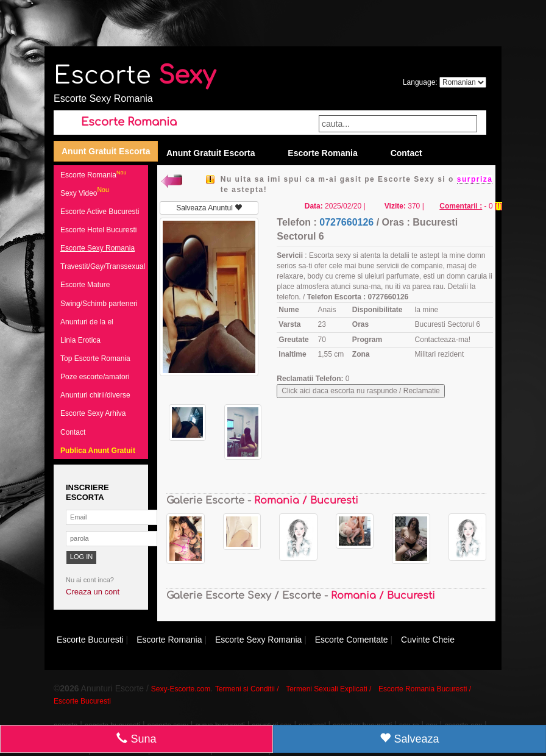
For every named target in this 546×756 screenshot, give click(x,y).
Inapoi (171, 179)
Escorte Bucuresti (82, 701)
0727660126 (346, 222)
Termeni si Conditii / (247, 689)
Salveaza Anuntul (209, 208)
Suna (136, 739)
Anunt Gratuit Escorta (106, 151)
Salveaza (409, 739)
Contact (406, 153)
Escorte (135, 76)
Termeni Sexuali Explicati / (328, 689)
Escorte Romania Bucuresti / (425, 689)
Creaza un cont (93, 592)
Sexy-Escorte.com (181, 689)
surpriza (475, 180)
